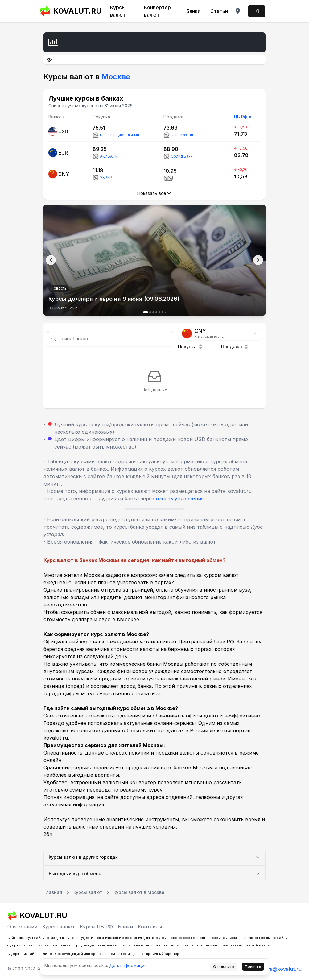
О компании (22, 927)
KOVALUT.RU (71, 11)
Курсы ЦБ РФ (96, 927)
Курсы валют (118, 11)
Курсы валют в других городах (154, 857)
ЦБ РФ (241, 117)
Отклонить (224, 967)
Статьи (219, 11)
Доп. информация (128, 965)
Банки (193, 11)
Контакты (150, 927)
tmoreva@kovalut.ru (277, 969)
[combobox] (220, 333)
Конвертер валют (157, 11)
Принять (253, 967)
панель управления (180, 498)
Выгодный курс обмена (154, 873)
